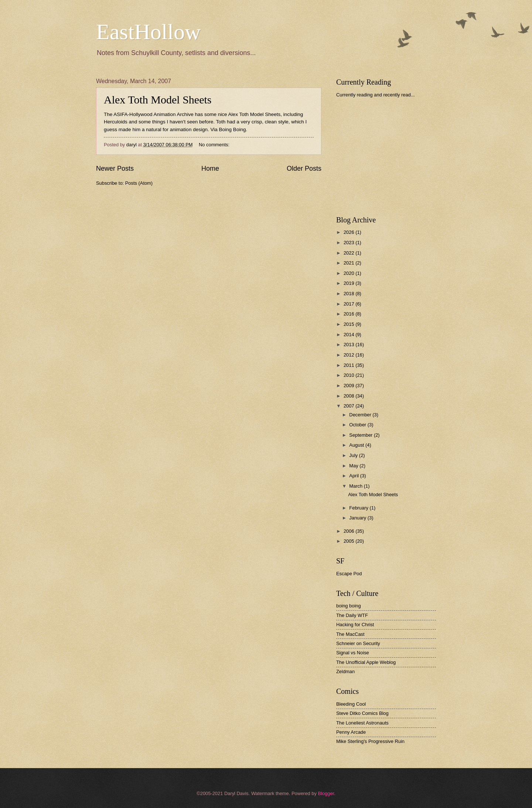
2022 (349, 253)
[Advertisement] (392, 157)
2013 (349, 345)
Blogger (326, 793)
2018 (349, 294)
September (362, 435)
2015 (349, 324)
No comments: (215, 145)
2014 (349, 335)
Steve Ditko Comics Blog (362, 713)
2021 (349, 263)
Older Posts (304, 168)
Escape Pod (349, 574)
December (361, 415)
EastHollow (148, 32)
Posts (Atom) (139, 183)
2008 (349, 396)
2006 (349, 531)
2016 (349, 314)
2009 (349, 386)
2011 (349, 365)
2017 (349, 304)
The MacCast (350, 634)
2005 (349, 541)
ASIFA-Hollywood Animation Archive (153, 114)
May (354, 466)
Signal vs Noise (353, 653)
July (354, 455)
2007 (349, 406)
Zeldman (345, 671)
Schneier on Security (358, 643)
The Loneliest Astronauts (362, 723)
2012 (349, 355)
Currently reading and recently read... (376, 95)
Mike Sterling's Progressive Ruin (370, 741)
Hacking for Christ (355, 625)
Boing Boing (233, 129)
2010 (349, 375)
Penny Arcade (351, 732)
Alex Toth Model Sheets (158, 100)
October (358, 425)
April (354, 476)
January (358, 518)
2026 (349, 232)
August (357, 445)
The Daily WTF (352, 615)
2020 (349, 273)
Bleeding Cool (351, 704)
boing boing (349, 606)
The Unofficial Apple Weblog (366, 662)
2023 (349, 243)
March (356, 486)
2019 (349, 283)
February (359, 508)
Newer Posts (115, 168)
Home (210, 168)
